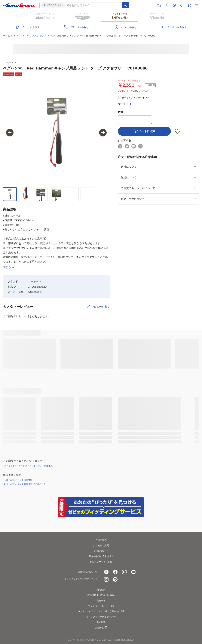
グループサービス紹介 (101, 562)
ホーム (6, 36)
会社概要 (101, 622)
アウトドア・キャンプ (25, 36)
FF (130, 104)
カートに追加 (144, 131)
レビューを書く (100, 307)
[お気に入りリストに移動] (182, 5)
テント (43, 36)
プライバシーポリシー (101, 606)
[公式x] (106, 572)
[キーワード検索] (125, 5)
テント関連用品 (58, 36)
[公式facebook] (115, 572)
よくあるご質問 (101, 545)
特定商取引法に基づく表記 (101, 595)
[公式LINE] (115, 579)
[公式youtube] (133, 572)
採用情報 (101, 628)
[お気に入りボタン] (178, 131)
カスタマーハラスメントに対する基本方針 (101, 611)
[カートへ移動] (189, 5)
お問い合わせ (101, 551)
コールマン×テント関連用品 (19, 480)
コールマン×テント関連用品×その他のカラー (27, 484)
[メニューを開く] (197, 5)
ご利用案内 (101, 540)
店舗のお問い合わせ (101, 556)
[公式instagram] (124, 572)
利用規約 (101, 590)
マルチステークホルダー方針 (101, 617)
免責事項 (101, 600)
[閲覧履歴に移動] (174, 5)
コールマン (10, 62)
